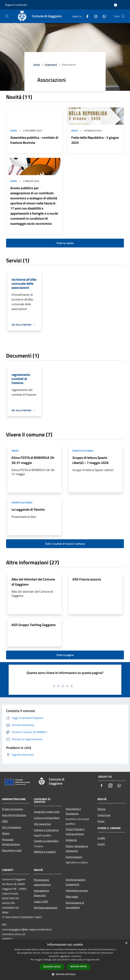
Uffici (5, 821)
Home (37, 65)
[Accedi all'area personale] (116, 5)
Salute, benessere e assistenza (77, 848)
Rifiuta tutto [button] (79, 967)
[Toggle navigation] (7, 16)
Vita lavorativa (42, 824)
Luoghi (101, 838)
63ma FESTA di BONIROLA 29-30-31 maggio (33, 460)
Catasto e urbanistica (46, 841)
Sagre (15, 451)
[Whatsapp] (103, 16)
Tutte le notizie (65, 243)
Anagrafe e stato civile (47, 812)
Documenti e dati (12, 850)
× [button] (126, 943)
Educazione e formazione (73, 811)
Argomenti (51, 65)
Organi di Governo (12, 809)
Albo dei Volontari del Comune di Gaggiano (33, 582)
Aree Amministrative (14, 815)
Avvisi (14, 131)
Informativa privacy (77, 890)
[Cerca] (123, 16)
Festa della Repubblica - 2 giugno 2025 (95, 140)
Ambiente (71, 840)
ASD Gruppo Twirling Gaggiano (34, 625)
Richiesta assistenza (46, 908)
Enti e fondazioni (12, 827)
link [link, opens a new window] (98, 960)
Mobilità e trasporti (45, 852)
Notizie (102, 809)
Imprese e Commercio (46, 830)
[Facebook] (86, 16)
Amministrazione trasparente (75, 882)
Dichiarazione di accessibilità (75, 905)
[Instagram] (94, 16)
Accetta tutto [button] (52, 967)
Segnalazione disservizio (41, 893)
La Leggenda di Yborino (28, 509)
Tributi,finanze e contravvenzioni (75, 831)
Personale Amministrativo (11, 842)
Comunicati (104, 815)
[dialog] (65, 960)
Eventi (101, 844)
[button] (65, 974)
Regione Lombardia (16, 5)
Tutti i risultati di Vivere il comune (65, 544)
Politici (6, 833)
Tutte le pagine (65, 655)
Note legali (72, 896)
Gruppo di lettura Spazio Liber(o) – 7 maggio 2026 (90, 460)
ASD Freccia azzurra (87, 579)
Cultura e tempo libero (47, 818)
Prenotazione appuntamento (42, 882)
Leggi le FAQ (41, 901)
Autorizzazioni (74, 857)
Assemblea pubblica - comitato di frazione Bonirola (34, 140)
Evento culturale (83, 451)
